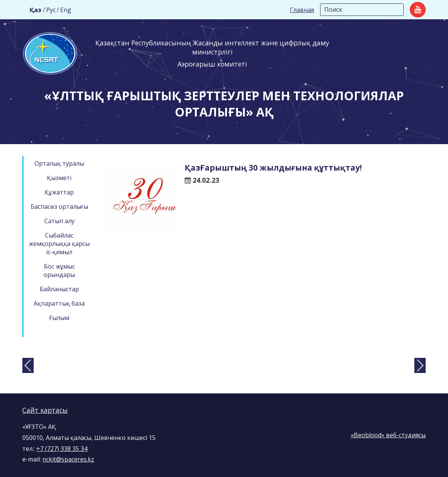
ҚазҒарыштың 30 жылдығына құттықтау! (273, 168)
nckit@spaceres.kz (68, 459)
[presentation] (28, 365)
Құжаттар (59, 192)
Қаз (35, 10)
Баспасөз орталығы (59, 207)
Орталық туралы (59, 163)
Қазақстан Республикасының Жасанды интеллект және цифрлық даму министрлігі (212, 47)
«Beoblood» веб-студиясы (388, 435)
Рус (51, 10)
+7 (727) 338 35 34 (62, 449)
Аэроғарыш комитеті (212, 64)
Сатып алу (59, 221)
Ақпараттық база (59, 303)
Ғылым (59, 318)
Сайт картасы (45, 410)
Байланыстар (59, 289)
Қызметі (59, 178)
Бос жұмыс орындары (59, 270)
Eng (66, 10)
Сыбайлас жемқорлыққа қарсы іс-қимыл (59, 244)
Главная (302, 10)
